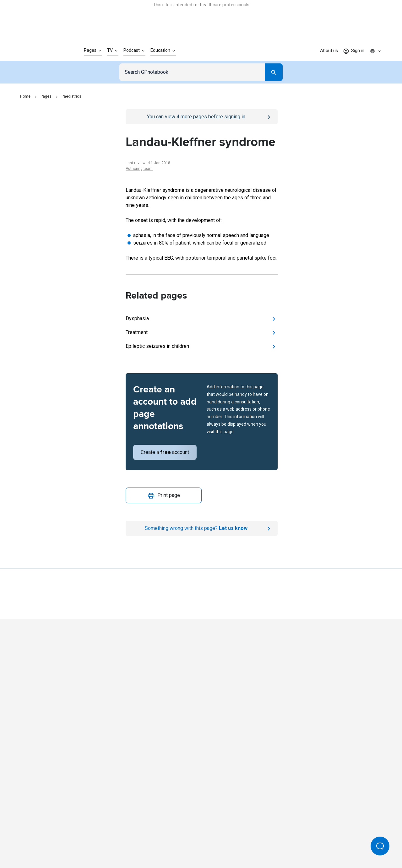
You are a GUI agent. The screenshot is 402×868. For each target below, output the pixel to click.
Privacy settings (267, 842)
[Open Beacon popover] (380, 846)
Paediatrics (71, 96)
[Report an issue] (202, 528)
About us (329, 51)
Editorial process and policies (216, 842)
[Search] (274, 72)
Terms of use (166, 842)
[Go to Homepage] (42, 51)
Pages (46, 96)
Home (25, 96)
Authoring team (139, 169)
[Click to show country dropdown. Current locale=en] (376, 51)
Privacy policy (132, 842)
